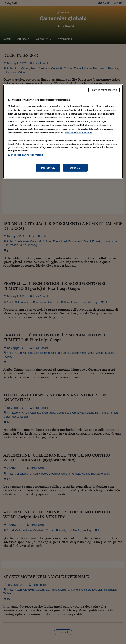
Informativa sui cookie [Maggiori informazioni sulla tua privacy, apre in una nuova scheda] (78, 133)
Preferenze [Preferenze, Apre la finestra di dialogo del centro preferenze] (48, 168)
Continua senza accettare (104, 90)
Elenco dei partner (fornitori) (25, 155)
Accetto (75, 168)
